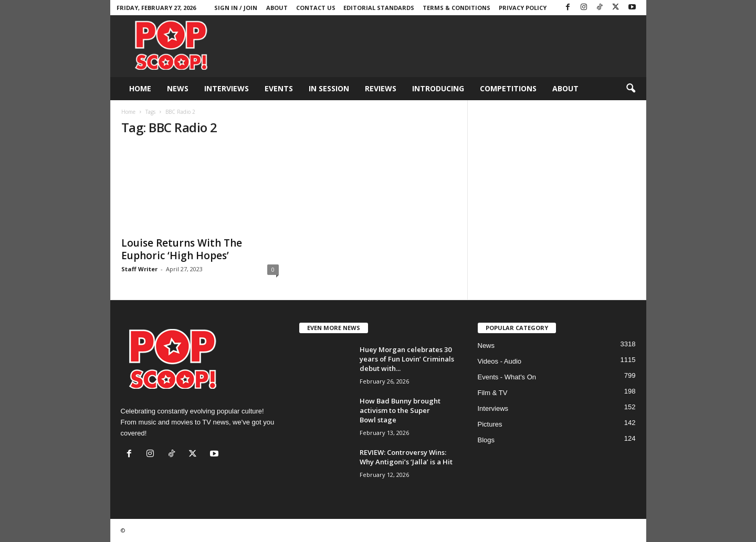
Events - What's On (507, 377)
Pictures (490, 424)
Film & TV (493, 393)
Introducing (438, 88)
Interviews (227, 88)
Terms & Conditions (456, 8)
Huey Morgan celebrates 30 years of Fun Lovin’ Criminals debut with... (407, 359)
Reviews (381, 88)
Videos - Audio (500, 361)
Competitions (508, 88)
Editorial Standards (379, 8)
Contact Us (316, 8)
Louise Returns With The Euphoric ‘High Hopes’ (182, 249)
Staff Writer (139, 269)
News (178, 88)
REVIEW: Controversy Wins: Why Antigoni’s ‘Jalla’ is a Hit (406, 457)
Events (279, 88)
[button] (631, 89)
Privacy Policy (523, 8)
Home (140, 88)
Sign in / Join (236, 8)
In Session (329, 88)
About (277, 8)
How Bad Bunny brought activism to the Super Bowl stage (400, 410)
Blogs (486, 440)
